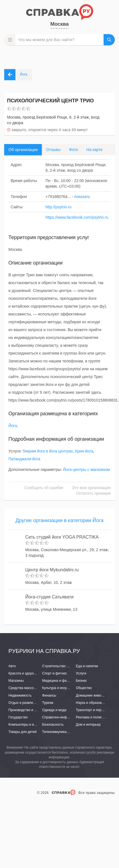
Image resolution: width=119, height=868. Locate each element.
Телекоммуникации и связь (63, 732)
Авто (12, 666)
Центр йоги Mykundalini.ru (52, 570)
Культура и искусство (59, 688)
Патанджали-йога (24, 459)
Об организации (23, 150)
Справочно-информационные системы (72, 717)
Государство (18, 717)
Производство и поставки (28, 710)
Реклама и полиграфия (94, 717)
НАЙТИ (109, 40)
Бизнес (81, 681)
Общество (84, 688)
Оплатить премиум (93, 493)
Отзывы (53, 150)
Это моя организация (91, 488)
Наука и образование (92, 703)
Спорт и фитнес (55, 673)
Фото (74, 150)
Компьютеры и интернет (27, 725)
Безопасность (53, 725)
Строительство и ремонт (61, 666)
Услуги (81, 673)
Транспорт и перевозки (94, 710)
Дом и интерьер (88, 725)
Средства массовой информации (34, 688)
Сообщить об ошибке (44, 488)
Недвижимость (20, 695)
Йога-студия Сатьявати (49, 597)
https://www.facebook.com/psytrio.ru (77, 217)
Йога (13, 426)
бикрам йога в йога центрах (48, 451)
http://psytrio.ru (59, 207)
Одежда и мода (54, 710)
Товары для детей (22, 732)
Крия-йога (84, 451)
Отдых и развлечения (25, 703)
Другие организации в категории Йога (59, 520)
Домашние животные (92, 695)
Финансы (49, 695)
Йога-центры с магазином (87, 470)
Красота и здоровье (24, 673)
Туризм (48, 703)
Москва (60, 24)
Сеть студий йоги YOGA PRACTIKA (62, 537)
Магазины (16, 681)
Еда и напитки (87, 666)
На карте (95, 150)
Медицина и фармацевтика (64, 681)
